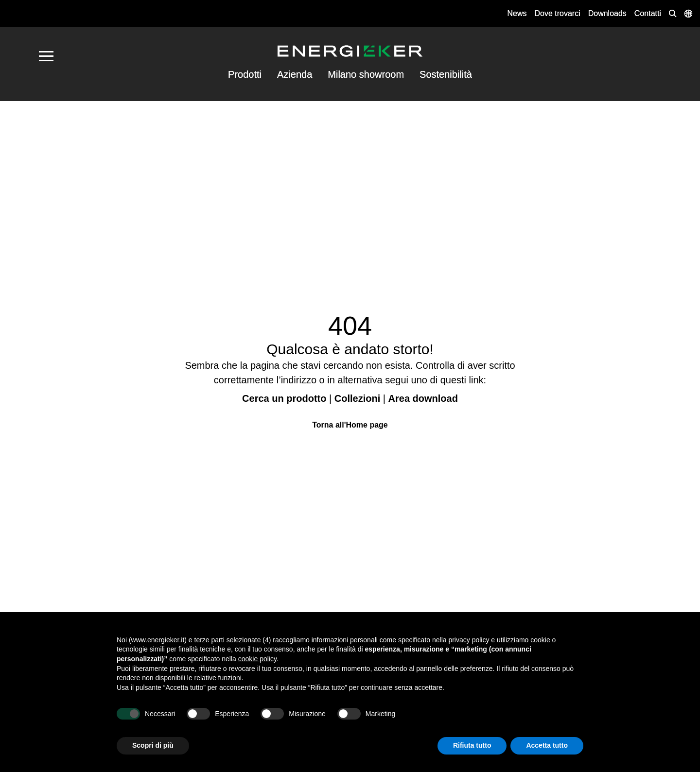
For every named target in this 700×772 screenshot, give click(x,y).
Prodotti (245, 74)
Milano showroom (366, 74)
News (517, 13)
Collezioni (357, 398)
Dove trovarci (557, 13)
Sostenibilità (446, 74)
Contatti (648, 13)
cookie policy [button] (257, 659)
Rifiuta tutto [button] (472, 745)
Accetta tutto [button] (547, 745)
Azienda (295, 74)
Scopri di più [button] (153, 745)
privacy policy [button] (469, 640)
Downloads (607, 13)
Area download (423, 398)
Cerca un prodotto (284, 398)
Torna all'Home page (350, 425)
